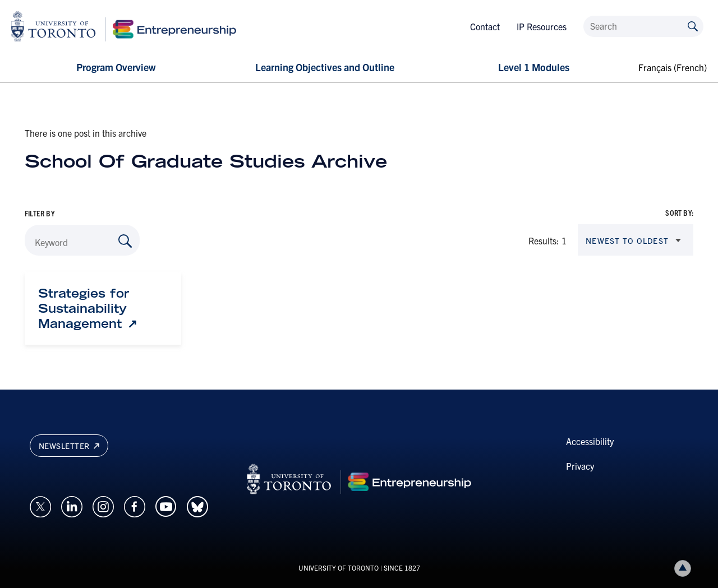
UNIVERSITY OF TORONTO (339, 568)
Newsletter (69, 446)
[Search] (643, 26)
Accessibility (590, 441)
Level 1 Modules (534, 67)
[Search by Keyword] (125, 241)
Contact (485, 26)
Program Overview (116, 67)
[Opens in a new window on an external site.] (40, 505)
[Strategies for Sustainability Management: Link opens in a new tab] (103, 308)
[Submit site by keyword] (693, 26)
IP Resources (542, 26)
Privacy (580, 466)
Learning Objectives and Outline (325, 67)
